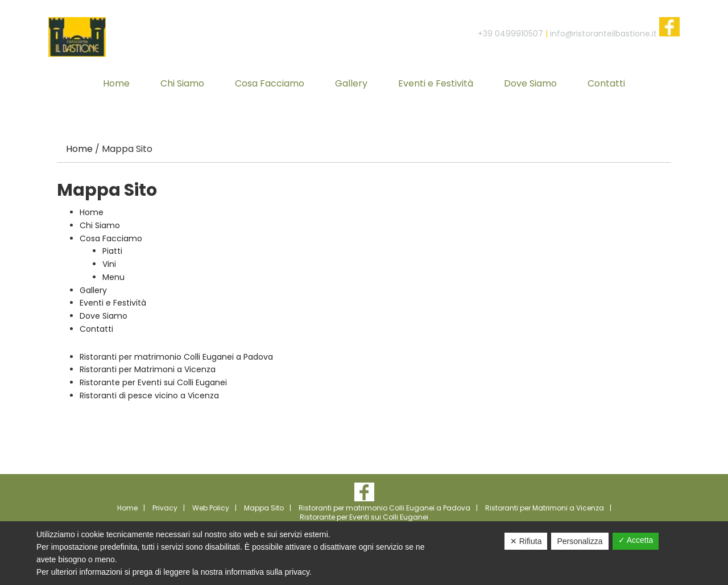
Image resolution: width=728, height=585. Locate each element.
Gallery (93, 290)
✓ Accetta (636, 540)
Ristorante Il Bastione (77, 37)
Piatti (112, 251)
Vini (109, 264)
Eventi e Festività (113, 303)
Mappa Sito (264, 508)
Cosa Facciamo (111, 238)
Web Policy (211, 508)
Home (92, 212)
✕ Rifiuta (526, 541)
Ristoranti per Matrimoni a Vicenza (148, 369)
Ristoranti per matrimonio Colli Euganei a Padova (176, 357)
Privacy (165, 508)
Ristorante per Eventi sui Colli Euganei (153, 382)
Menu (113, 277)
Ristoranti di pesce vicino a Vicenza (149, 396)
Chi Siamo (100, 225)
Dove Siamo (104, 316)
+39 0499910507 (510, 34)
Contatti (96, 329)
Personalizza (580, 541)
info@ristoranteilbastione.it (603, 34)
